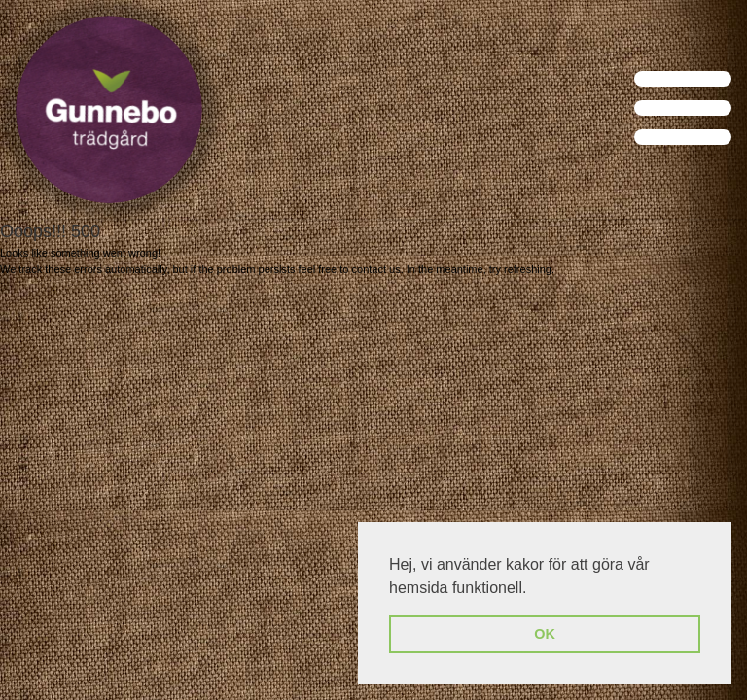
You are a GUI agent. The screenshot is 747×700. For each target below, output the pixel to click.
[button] (534, 589)
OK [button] (545, 634)
